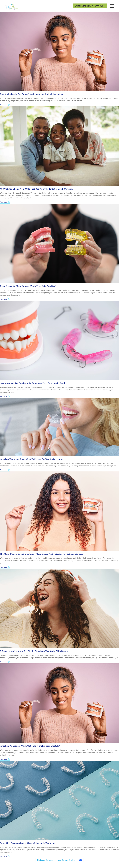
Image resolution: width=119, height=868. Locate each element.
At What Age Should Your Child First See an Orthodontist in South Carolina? (36, 189)
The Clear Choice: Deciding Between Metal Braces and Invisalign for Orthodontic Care (42, 555)
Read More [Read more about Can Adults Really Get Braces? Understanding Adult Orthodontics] (4, 105)
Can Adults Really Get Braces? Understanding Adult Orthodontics (31, 94)
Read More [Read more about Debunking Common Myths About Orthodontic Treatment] (4, 857)
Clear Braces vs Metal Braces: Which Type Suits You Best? (28, 286)
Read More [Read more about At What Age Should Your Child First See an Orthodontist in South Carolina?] (4, 202)
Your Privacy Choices (67, 861)
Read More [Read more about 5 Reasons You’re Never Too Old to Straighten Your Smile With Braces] (4, 663)
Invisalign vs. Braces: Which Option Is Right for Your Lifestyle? (30, 747)
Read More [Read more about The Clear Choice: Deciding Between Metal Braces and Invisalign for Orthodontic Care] (4, 568)
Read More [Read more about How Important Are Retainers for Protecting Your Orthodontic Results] (4, 397)
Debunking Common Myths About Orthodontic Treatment (28, 844)
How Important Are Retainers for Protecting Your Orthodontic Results (33, 384)
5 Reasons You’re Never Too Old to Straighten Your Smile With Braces (34, 652)
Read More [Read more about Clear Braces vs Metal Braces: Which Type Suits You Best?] (4, 299)
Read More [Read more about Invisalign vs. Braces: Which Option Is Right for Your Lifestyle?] (4, 760)
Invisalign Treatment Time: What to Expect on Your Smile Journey (32, 460)
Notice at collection (46, 861)
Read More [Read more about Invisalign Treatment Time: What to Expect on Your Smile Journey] (4, 470)
